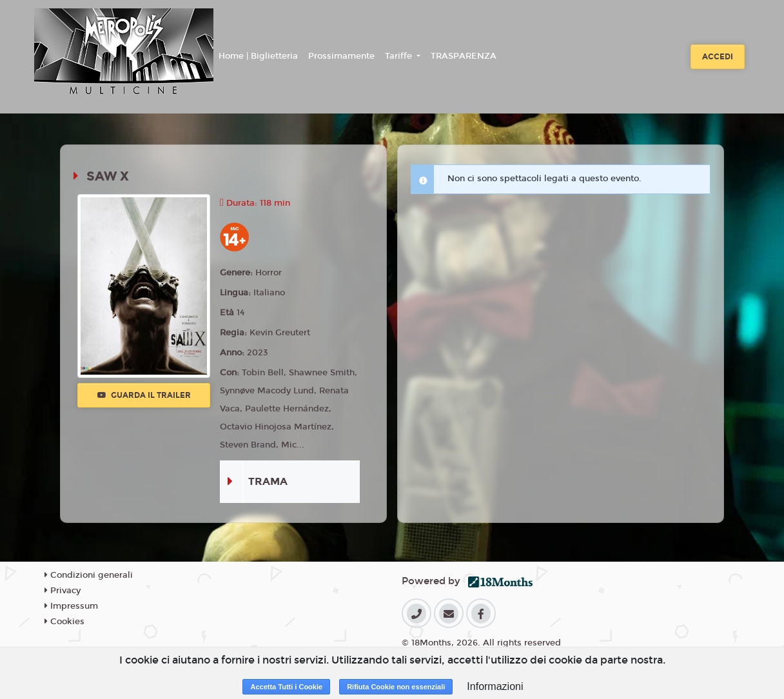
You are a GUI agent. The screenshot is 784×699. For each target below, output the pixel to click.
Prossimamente (341, 56)
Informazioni (495, 686)
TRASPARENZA (464, 56)
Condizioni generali (89, 575)
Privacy (63, 591)
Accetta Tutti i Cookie (286, 687)
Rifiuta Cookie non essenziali (396, 687)
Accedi (718, 57)
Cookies (64, 622)
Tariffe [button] (400, 56)
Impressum (71, 606)
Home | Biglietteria (258, 56)
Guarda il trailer (144, 395)
